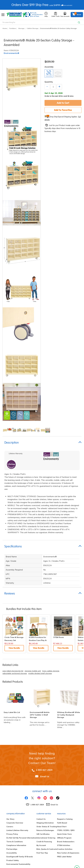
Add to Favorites (63, 110)
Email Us (45, 776)
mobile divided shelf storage (40, 673)
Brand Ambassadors (66, 842)
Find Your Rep (42, 853)
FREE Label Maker (64, 857)
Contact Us (41, 819)
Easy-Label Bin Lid (12, 712)
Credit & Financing (44, 842)
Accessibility (12, 853)
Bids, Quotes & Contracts (47, 849)
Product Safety (13, 860)
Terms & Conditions (15, 842)
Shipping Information (45, 823)
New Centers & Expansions (68, 853)
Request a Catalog (65, 819)
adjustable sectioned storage (15, 673)
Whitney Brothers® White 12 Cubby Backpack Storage (68, 715)
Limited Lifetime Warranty (17, 830)
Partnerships (12, 849)
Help (46, 15)
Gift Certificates (43, 834)
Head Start (62, 827)
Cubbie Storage (32, 28)
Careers (10, 827)
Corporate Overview (15, 823)
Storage (21, 28)
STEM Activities (64, 845)
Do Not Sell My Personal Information (21, 838)
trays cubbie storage (51, 671)
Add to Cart (63, 103)
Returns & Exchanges (45, 830)
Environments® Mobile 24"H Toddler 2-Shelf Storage (40, 715)
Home (5, 28)
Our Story (10, 819)
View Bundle (14, 648)
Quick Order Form (64, 834)
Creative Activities (65, 849)
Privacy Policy (12, 834)
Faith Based (62, 823)
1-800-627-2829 (44, 770)
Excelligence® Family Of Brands (20, 857)
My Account (41, 845)
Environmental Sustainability (18, 864)
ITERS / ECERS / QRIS (66, 830)
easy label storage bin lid (13, 671)
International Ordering (46, 838)
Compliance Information (16, 845)
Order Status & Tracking (47, 827)
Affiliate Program (64, 838)
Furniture (13, 28)
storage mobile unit (33, 671)
